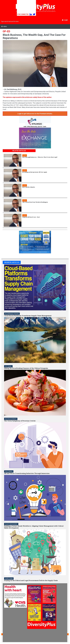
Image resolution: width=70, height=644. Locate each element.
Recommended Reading (12, 314)
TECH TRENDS (9, 471)
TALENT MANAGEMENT (11, 524)
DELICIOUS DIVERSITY (11, 419)
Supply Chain (9, 579)
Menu (5, 27)
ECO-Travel (8, 366)
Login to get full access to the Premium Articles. (35, 114)
